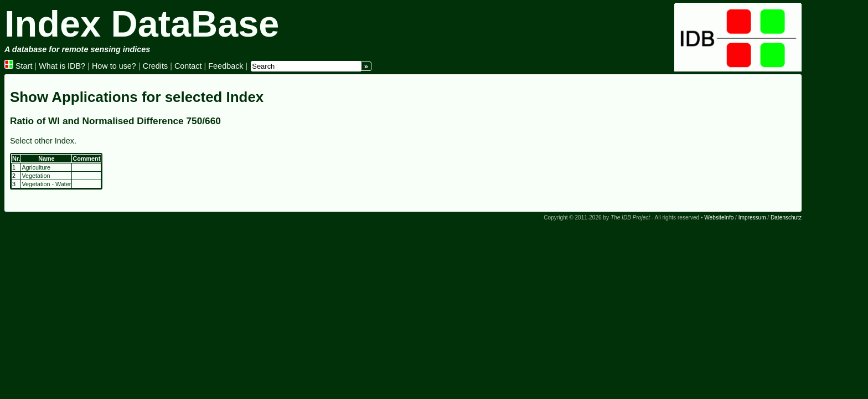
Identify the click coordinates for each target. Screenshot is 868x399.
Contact (188, 66)
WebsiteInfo (719, 218)
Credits (156, 66)
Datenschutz (786, 218)
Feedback (226, 66)
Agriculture (36, 167)
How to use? (114, 66)
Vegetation (36, 176)
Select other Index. (43, 141)
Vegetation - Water (46, 184)
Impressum (752, 218)
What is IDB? (62, 66)
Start (18, 66)
